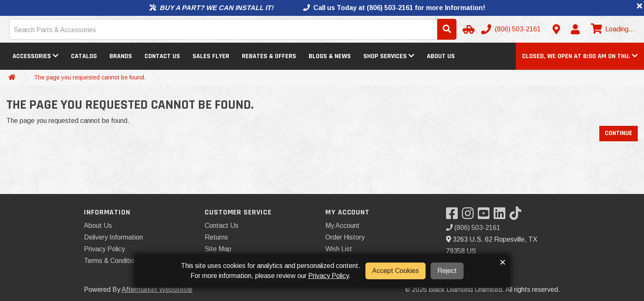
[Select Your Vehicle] (467, 29)
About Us (441, 56)
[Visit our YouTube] (486, 216)
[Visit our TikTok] (517, 216)
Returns (216, 237)
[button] (580, 56)
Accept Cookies (396, 271)
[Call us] (512, 29)
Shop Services (389, 56)
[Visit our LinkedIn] (502, 216)
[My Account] (575, 29)
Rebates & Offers (269, 56)
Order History (345, 237)
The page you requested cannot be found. (90, 77)
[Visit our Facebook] (454, 216)
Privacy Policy (104, 249)
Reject (447, 271)
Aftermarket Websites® (157, 290)
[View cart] (612, 29)
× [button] (503, 262)
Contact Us (162, 56)
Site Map (218, 249)
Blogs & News (330, 56)
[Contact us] (556, 29)
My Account (342, 226)
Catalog (84, 56)
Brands (121, 56)
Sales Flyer (211, 56)
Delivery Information (113, 237)
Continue (619, 133)
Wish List (339, 249)
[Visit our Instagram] (470, 216)
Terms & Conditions (113, 261)
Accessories (35, 56)
